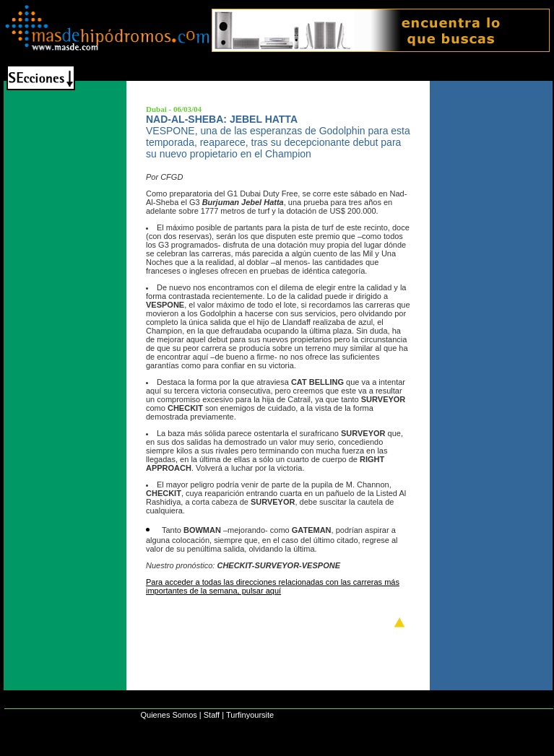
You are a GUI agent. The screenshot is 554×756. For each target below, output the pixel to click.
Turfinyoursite (250, 715)
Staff (212, 715)
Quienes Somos (168, 715)
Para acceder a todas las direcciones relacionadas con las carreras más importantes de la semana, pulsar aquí (273, 586)
